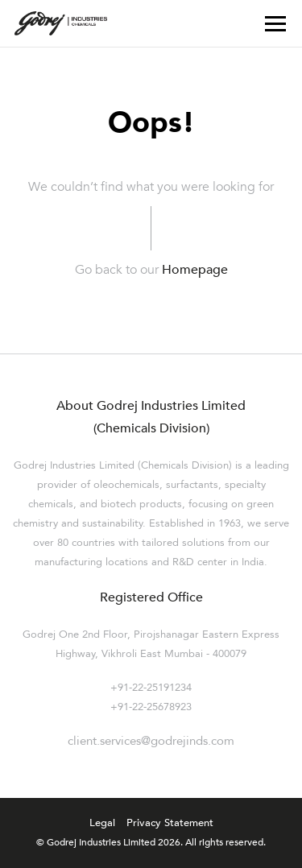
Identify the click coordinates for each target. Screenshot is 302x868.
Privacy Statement (170, 823)
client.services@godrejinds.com (151, 741)
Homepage (195, 270)
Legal (102, 823)
